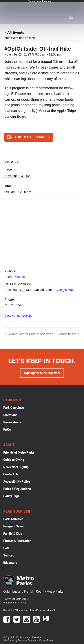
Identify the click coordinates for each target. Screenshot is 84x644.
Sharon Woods (15, 277)
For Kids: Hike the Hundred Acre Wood (30, 334)
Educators (10, 563)
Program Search (14, 526)
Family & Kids (13, 533)
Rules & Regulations (17, 489)
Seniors (9, 555)
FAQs (7, 429)
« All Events (14, 33)
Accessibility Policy (17, 481)
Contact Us (11, 474)
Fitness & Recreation (17, 541)
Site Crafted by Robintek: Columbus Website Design (29, 640)
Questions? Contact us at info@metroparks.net (29, 610)
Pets (6, 548)
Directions (10, 415)
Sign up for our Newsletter (42, 373)
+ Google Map (64, 290)
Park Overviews (14, 408)
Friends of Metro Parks (19, 452)
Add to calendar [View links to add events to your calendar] (29, 137)
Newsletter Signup (16, 467)
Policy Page (11, 496)
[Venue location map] (42, 231)
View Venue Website (18, 316)
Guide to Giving (14, 460)
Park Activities (13, 519)
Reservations (12, 422)
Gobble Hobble (68, 334)
